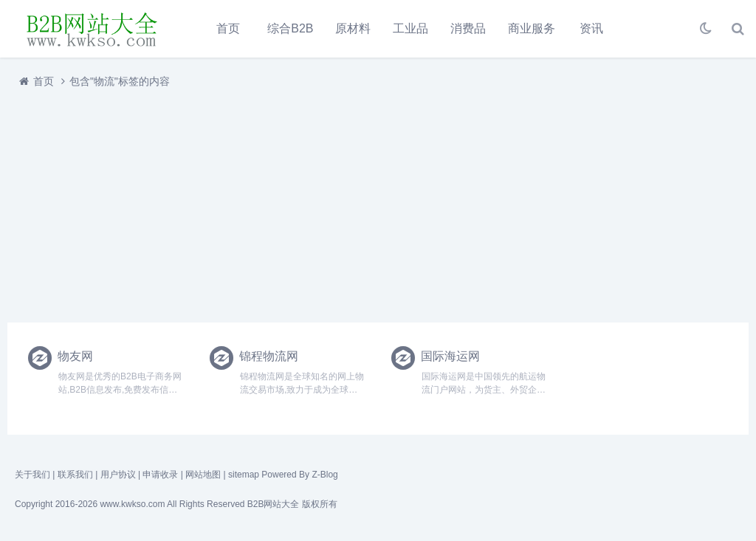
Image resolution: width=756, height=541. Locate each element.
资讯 (591, 28)
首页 (228, 28)
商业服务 (532, 28)
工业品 (410, 28)
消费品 (468, 28)
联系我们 (75, 475)
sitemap (244, 475)
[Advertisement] (378, 201)
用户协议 (118, 475)
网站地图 (203, 475)
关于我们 (32, 475)
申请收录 (160, 475)
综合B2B (290, 28)
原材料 (353, 28)
